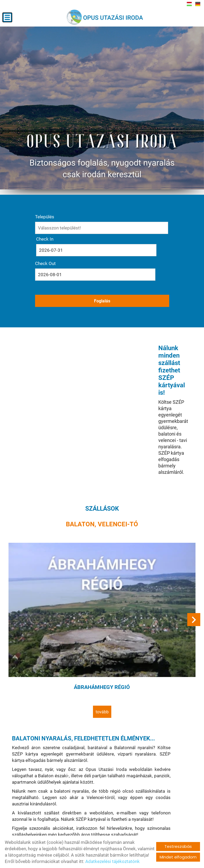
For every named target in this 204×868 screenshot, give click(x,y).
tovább (102, 594)
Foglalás (102, 279)
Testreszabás (178, 846)
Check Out (114, 243)
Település (45, 221)
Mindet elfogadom (178, 857)
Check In (45, 243)
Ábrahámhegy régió (102, 571)
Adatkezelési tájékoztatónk (112, 861)
